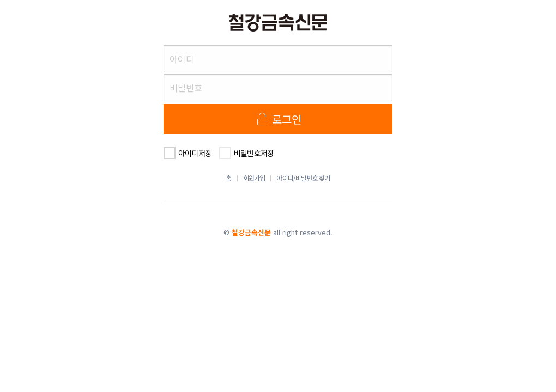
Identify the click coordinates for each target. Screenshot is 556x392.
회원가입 (254, 178)
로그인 (278, 119)
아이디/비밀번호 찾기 (303, 178)
